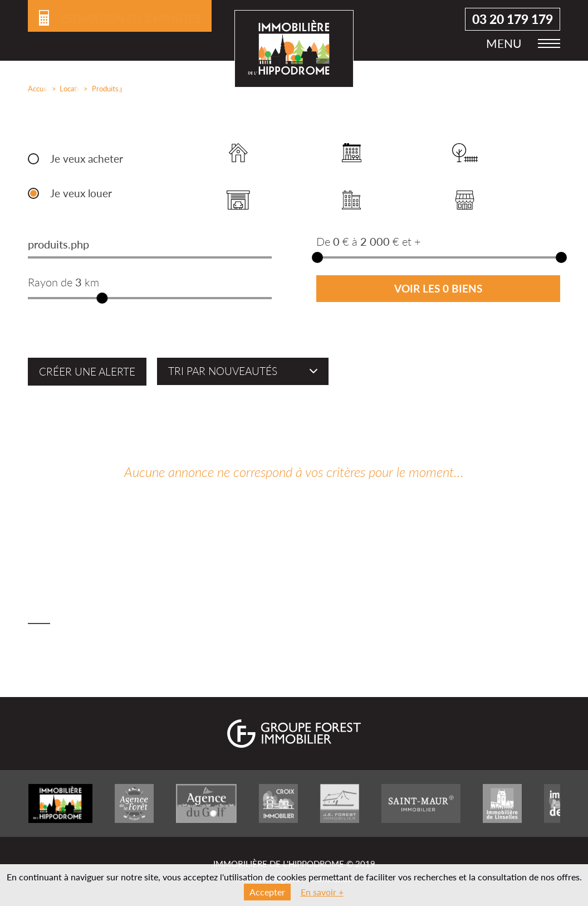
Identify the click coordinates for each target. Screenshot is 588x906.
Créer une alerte (87, 372)
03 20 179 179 (513, 23)
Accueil (35, 89)
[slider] (102, 298)
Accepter (267, 892)
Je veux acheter (87, 159)
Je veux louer (81, 193)
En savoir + (322, 892)
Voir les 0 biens (438, 289)
